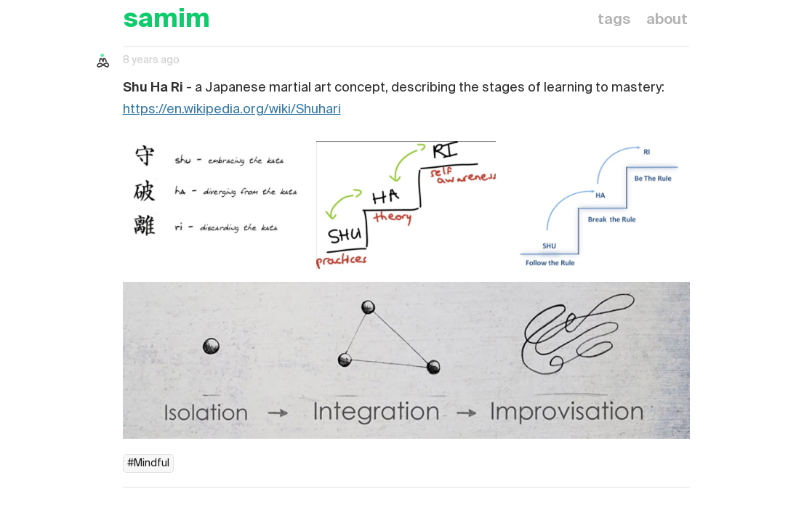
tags (614, 20)
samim (166, 20)
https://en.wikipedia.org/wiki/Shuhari (232, 110)
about (667, 20)
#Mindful (148, 463)
